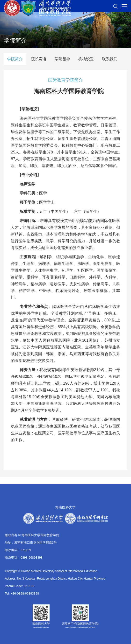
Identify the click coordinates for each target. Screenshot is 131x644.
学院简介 (15, 59)
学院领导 (62, 59)
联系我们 (110, 59)
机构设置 (86, 59)
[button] (116, 6)
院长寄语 (39, 59)
